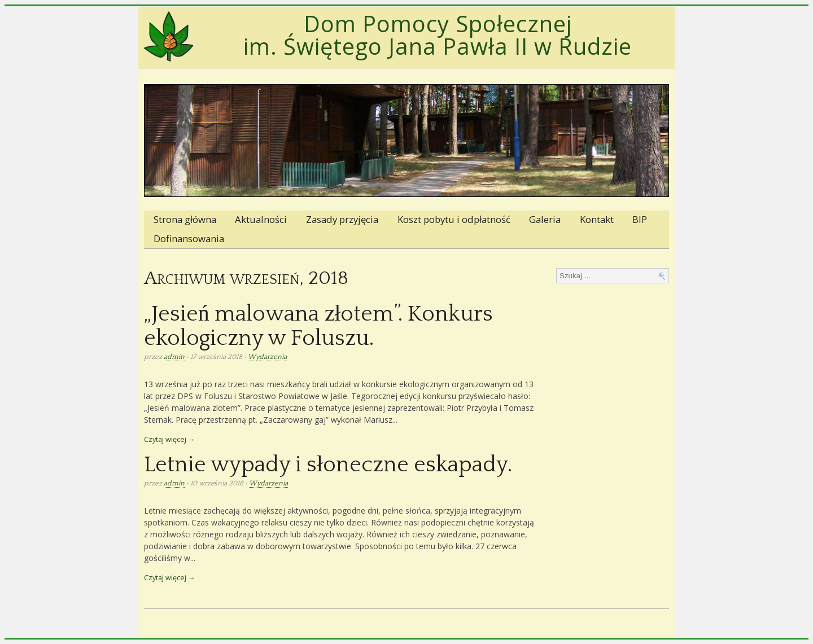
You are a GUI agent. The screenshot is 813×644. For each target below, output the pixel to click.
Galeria (545, 219)
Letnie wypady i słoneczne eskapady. (328, 465)
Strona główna (185, 219)
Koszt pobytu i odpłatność (454, 219)
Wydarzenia (267, 357)
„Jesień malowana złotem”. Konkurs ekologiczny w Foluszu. (318, 326)
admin (174, 357)
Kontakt (597, 219)
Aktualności (261, 219)
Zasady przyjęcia (342, 219)
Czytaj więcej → (170, 439)
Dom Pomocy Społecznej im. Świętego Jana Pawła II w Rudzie (438, 35)
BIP (640, 219)
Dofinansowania (189, 238)
